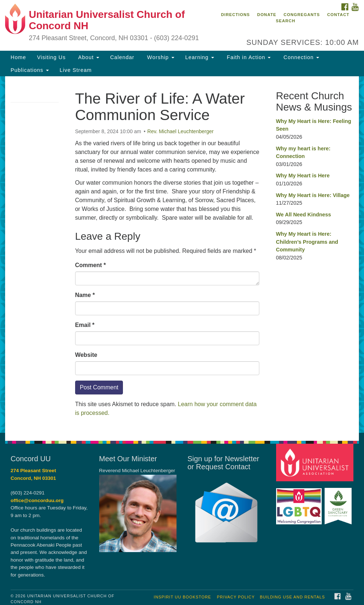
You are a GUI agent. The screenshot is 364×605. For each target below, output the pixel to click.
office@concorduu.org (37, 500)
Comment (90, 265)
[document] (182, 255)
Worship (160, 57)
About (88, 57)
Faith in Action (248, 57)
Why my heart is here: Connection (303, 153)
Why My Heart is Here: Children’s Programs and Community (307, 242)
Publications (30, 70)
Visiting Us (51, 57)
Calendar (122, 57)
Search (285, 21)
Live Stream (76, 70)
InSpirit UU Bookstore (183, 597)
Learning (200, 57)
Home (18, 57)
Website (86, 355)
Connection (300, 57)
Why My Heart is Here (303, 176)
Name (85, 295)
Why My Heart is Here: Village (313, 195)
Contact (338, 15)
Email (85, 325)
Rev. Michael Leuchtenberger (181, 131)
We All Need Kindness (303, 215)
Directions (235, 15)
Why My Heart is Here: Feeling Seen (313, 125)
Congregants (302, 15)
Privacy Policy (236, 597)
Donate (267, 15)
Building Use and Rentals (292, 597)
